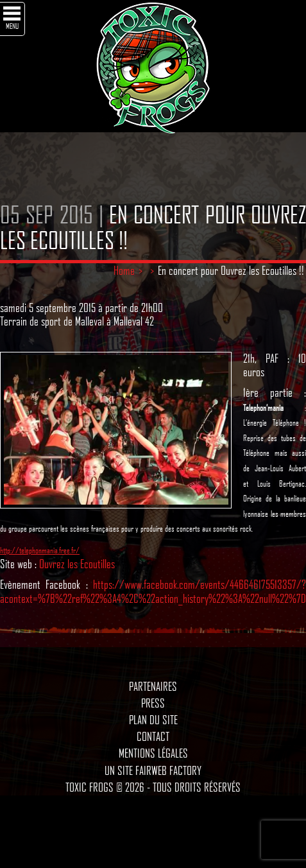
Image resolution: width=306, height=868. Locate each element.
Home (124, 270)
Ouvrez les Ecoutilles (77, 564)
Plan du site (153, 720)
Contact (153, 736)
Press (153, 703)
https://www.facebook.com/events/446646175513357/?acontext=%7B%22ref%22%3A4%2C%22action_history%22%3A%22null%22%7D (153, 591)
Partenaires (153, 686)
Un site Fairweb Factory (153, 770)
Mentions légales (153, 753)
